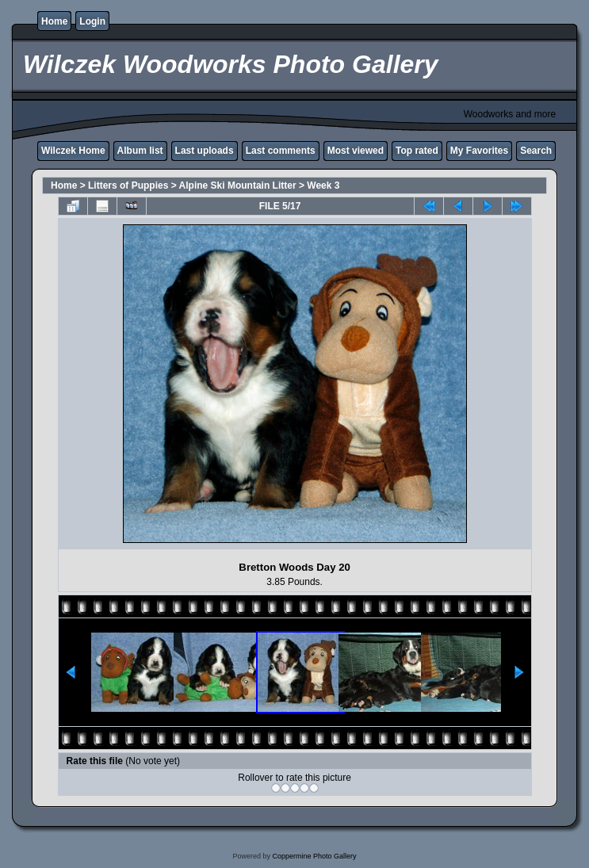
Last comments (281, 151)
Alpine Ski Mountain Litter (238, 185)
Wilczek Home (73, 151)
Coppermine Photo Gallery (314, 856)
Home (54, 21)
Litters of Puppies (128, 185)
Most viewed (356, 151)
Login (92, 21)
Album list (140, 151)
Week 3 (323, 185)
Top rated (417, 151)
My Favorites (479, 151)
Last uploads (205, 151)
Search (536, 151)
